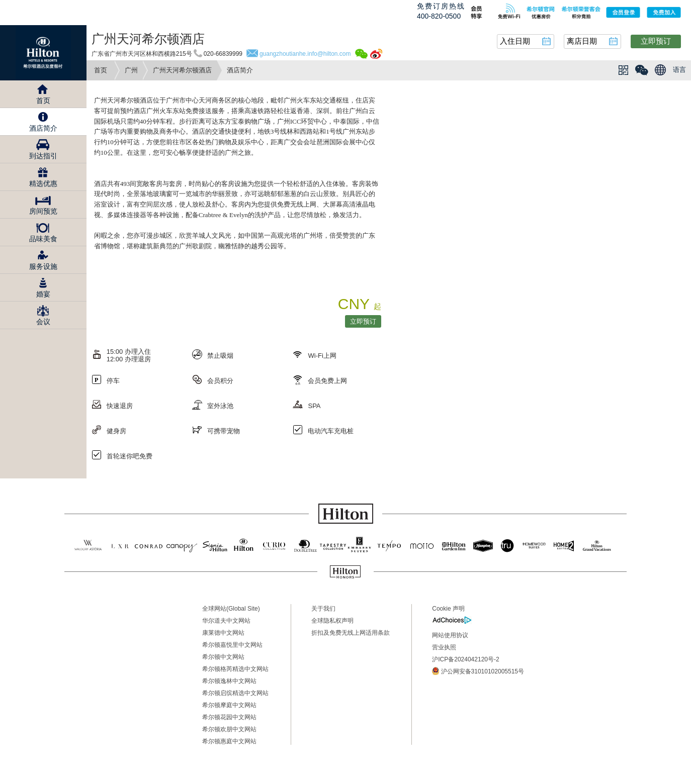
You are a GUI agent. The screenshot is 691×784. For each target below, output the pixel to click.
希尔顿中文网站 (223, 657)
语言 (679, 70)
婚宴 (43, 294)
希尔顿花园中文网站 (229, 717)
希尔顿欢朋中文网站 (229, 729)
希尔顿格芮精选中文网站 (235, 669)
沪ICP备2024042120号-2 (465, 659)
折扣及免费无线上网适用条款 (351, 633)
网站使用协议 (450, 635)
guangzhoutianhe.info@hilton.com (305, 54)
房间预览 (43, 211)
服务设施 (43, 266)
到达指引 (43, 156)
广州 (131, 70)
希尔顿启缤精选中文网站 (235, 693)
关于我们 (323, 609)
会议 (43, 322)
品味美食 (43, 239)
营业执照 (444, 647)
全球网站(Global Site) (231, 609)
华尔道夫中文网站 (226, 621)
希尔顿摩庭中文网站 (229, 705)
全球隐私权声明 (332, 621)
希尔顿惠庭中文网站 (229, 741)
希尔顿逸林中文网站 (229, 681)
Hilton (43, 53)
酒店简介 (43, 128)
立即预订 (656, 41)
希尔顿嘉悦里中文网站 (232, 645)
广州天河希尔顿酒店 (182, 70)
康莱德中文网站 (223, 633)
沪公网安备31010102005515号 (478, 671)
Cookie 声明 (448, 609)
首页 (101, 70)
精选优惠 (43, 183)
